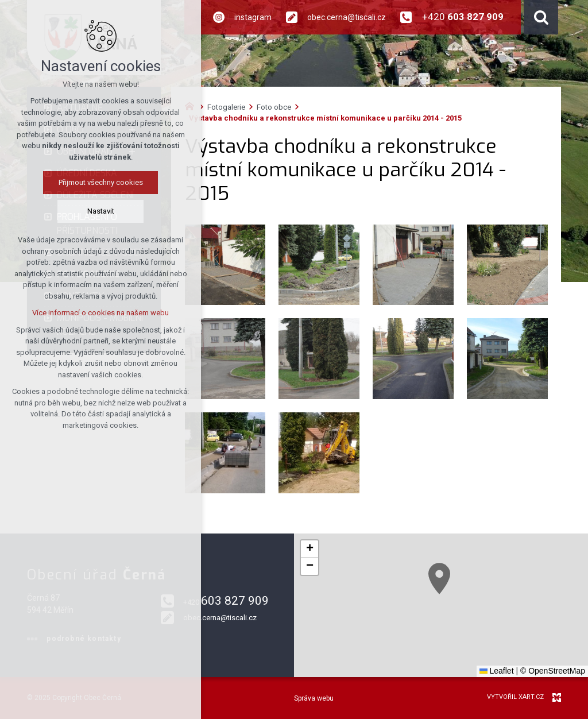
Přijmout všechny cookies (101, 182)
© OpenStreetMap (553, 671)
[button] (439, 579)
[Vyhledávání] (541, 17)
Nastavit (101, 211)
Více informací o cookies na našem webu (100, 313)
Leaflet (497, 671)
